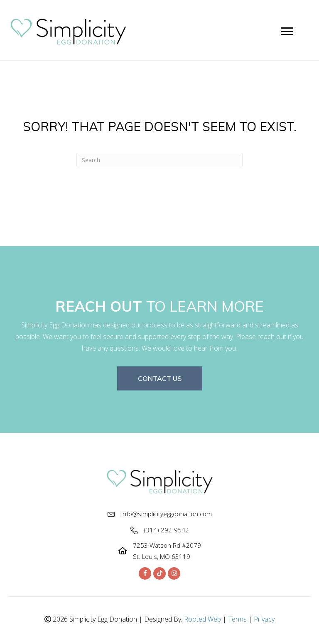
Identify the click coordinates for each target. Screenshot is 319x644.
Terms (237, 619)
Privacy (264, 619)
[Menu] (287, 32)
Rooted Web (202, 619)
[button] (160, 378)
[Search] (159, 160)
